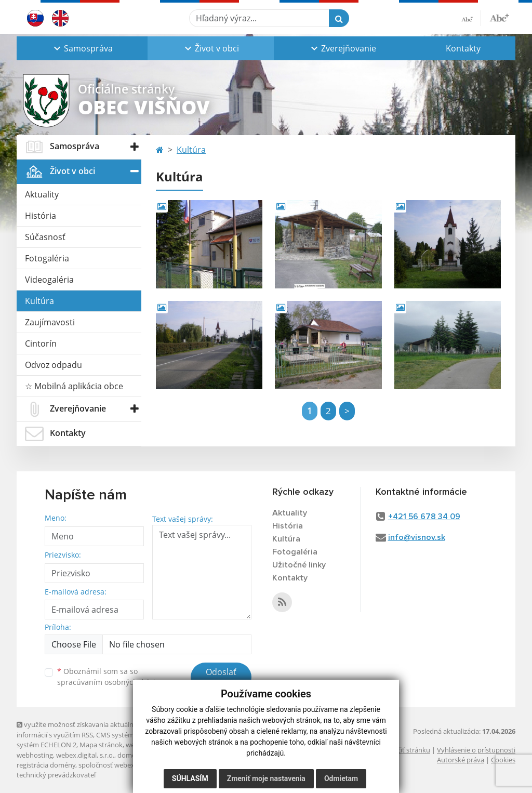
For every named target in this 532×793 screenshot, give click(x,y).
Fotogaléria (47, 258)
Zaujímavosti (50, 322)
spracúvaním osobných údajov (110, 682)
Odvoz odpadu (54, 365)
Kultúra (39, 301)
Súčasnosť (45, 237)
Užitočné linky (299, 565)
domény (130, 755)
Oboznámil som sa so (110, 677)
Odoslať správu (221, 678)
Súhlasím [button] (190, 778)
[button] (82, 48)
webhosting (35, 755)
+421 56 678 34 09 (424, 517)
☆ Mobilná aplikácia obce (74, 386)
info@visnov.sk (417, 537)
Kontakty (463, 48)
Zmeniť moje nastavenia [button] (266, 778)
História (41, 216)
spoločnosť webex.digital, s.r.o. (125, 765)
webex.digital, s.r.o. (85, 755)
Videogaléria (49, 280)
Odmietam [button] (341, 778)
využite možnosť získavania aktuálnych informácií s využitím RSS (81, 729)
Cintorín (41, 343)
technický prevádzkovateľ (56, 775)
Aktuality (42, 194)
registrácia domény (46, 765)
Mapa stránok (101, 745)
